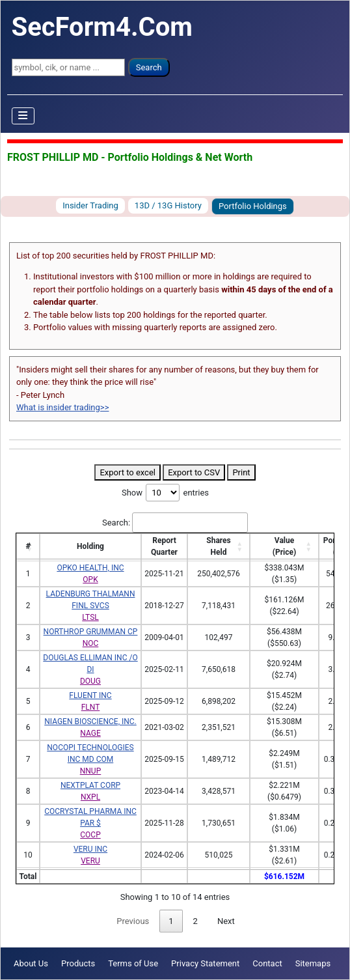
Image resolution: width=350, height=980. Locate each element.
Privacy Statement (205, 963)
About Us (31, 963)
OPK (90, 580)
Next (226, 921)
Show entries (165, 493)
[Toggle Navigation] (23, 116)
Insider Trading (90, 205)
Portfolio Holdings (253, 206)
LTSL (90, 617)
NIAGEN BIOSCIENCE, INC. (90, 721)
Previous (133, 921)
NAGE (90, 733)
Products (78, 963)
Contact (267, 963)
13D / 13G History (168, 205)
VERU (90, 861)
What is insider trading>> (62, 407)
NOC (91, 643)
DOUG (90, 681)
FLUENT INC (90, 695)
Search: (175, 523)
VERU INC (90, 849)
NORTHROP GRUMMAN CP (91, 632)
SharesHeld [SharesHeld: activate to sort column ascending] (218, 546)
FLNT (91, 707)
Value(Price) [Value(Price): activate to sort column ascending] (284, 546)
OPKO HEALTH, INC (90, 568)
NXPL (90, 797)
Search (149, 67)
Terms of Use (133, 963)
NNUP (90, 771)
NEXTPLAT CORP (90, 785)
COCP (90, 835)
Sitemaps (313, 963)
